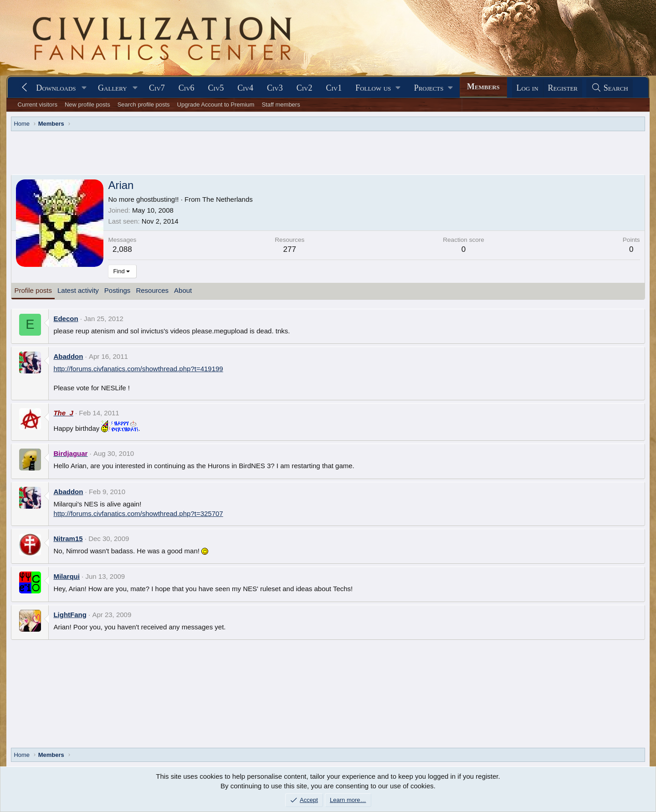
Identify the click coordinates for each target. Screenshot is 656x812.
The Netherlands (228, 199)
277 (290, 249)
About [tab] (183, 290)
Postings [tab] (118, 290)
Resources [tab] (152, 290)
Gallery (113, 88)
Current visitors (38, 105)
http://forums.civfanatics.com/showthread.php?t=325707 (138, 513)
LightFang (70, 615)
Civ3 (275, 88)
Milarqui (67, 576)
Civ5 (216, 88)
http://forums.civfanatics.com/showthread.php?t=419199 (138, 369)
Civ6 (187, 88)
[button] (84, 88)
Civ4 (245, 88)
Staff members (281, 105)
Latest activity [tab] (78, 290)
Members (483, 87)
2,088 (122, 249)
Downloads (56, 88)
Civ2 (305, 88)
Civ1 (334, 88)
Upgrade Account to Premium (216, 105)
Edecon (66, 319)
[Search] (610, 88)
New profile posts (87, 105)
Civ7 (157, 88)
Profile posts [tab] (33, 290)
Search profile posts (144, 105)
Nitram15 (68, 539)
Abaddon (68, 356)
